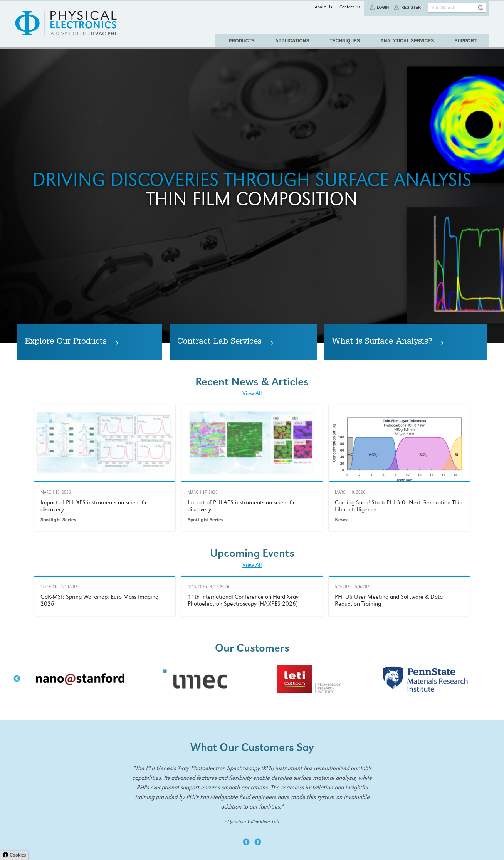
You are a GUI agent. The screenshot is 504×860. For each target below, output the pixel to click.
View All (252, 615)
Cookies (18, 856)
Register (411, 8)
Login (383, 8)
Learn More (105, 688)
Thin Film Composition (252, 312)
